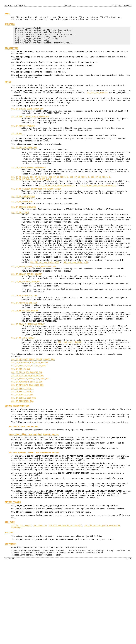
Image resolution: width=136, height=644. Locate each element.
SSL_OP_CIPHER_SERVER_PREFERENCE (28, 191)
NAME (7, 15)
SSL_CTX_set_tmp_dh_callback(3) (66, 602)
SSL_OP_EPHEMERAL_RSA (22, 460)
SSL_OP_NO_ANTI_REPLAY (23, 388)
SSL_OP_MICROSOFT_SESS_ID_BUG (27, 439)
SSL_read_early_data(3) (70, 393)
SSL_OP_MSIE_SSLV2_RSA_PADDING (27, 431)
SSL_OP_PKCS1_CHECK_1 (22, 446)
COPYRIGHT (10, 622)
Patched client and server (24, 489)
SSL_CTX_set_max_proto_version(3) (98, 212)
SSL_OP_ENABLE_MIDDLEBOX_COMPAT (28, 372)
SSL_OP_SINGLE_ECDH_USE (24, 457)
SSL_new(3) (26, 602)
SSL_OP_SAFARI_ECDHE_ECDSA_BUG (27, 123)
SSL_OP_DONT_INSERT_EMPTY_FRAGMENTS (30, 131)
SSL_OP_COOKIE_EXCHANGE (24, 236)
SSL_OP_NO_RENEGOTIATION (24, 339)
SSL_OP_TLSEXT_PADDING (23, 143)
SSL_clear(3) (40, 602)
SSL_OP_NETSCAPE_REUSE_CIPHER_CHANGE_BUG (33, 413)
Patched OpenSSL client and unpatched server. (35, 518)
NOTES (8, 92)
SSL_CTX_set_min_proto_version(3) (57, 212)
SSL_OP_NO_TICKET (20, 242)
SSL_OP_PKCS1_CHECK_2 (22, 449)
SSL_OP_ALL (17, 151)
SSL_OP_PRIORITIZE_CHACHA (25, 356)
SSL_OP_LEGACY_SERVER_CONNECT (27, 314)
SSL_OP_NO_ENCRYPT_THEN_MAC (26, 323)
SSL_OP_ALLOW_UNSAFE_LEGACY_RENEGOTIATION (33, 306)
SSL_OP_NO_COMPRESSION (23, 224)
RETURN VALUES (13, 575)
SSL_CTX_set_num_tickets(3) (45, 301)
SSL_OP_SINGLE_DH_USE (22, 453)
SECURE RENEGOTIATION (17, 465)
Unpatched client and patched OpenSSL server (34, 498)
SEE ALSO (10, 598)
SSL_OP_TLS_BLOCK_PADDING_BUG (27, 428)
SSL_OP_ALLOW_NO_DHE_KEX (24, 347)
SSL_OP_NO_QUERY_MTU (22, 230)
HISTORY (9, 609)
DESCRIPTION (12, 54)
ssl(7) (15, 602)
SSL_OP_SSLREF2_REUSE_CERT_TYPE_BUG (30, 435)
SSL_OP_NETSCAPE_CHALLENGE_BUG (27, 442)
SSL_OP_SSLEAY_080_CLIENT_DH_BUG (28, 420)
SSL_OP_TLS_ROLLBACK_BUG (24, 167)
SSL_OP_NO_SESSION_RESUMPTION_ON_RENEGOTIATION (36, 215)
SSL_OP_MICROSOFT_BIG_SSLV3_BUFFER (30, 417)
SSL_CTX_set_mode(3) (97, 104)
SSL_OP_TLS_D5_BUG (21, 424)
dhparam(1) (17, 604)
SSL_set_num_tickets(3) (76, 301)
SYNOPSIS (10, 26)
